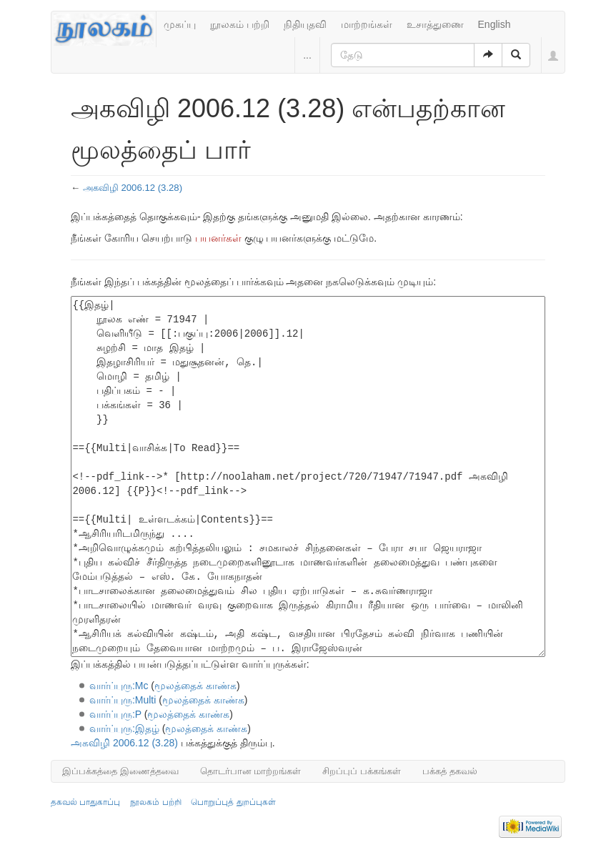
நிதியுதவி (305, 24)
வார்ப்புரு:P (115, 714)
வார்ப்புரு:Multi (123, 700)
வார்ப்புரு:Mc (119, 686)
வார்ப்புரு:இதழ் (124, 728)
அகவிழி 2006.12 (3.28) (133, 188)
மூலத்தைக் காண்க (195, 686)
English (495, 24)
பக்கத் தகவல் (450, 771)
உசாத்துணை (435, 24)
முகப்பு (180, 24)
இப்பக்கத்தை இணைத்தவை (120, 771)
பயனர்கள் (218, 238)
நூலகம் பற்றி (240, 24)
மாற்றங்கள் (367, 24)
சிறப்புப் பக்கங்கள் (362, 771)
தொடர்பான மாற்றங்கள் (251, 771)
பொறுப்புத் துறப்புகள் (233, 802)
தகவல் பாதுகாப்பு (85, 802)
